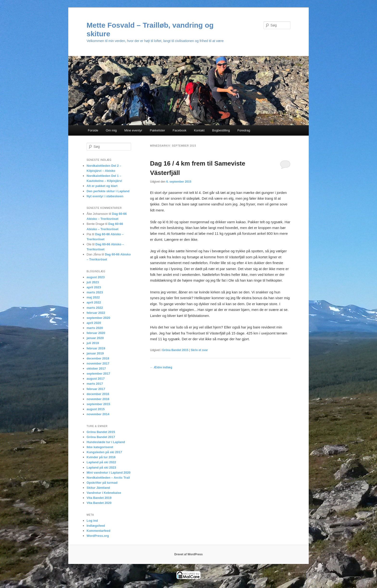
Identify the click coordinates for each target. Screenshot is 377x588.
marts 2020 (95, 328)
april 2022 (94, 302)
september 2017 (98, 374)
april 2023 (94, 287)
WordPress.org (98, 536)
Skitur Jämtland (98, 488)
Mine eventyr (133, 130)
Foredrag (244, 130)
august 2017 (96, 379)
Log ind (92, 521)
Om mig (111, 130)
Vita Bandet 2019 (99, 498)
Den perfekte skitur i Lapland (108, 191)
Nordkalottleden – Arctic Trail (108, 478)
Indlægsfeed (96, 526)
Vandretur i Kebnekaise (104, 493)
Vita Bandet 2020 (99, 503)
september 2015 (98, 404)
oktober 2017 (96, 368)
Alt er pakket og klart (102, 186)
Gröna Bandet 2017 (101, 437)
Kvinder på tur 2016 (101, 457)
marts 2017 (95, 384)
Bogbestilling (221, 130)
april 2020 (94, 323)
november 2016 (98, 399)
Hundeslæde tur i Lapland (106, 442)
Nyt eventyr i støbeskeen (105, 196)
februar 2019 (96, 348)
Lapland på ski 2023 (101, 467)
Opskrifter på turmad (102, 483)
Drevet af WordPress (188, 554)
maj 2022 (93, 297)
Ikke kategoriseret (100, 447)
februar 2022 (96, 313)
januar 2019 (95, 353)
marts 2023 (95, 292)
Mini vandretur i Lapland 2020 (109, 473)
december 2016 (98, 394)
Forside (93, 130)
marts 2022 (95, 308)
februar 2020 (96, 333)
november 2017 (98, 363)
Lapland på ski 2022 (101, 462)
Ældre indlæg (161, 367)
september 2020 (98, 318)
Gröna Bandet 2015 (175, 350)
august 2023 (96, 277)
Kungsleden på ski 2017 (104, 452)
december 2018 (98, 358)
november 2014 (98, 414)
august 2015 (96, 409)
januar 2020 (95, 338)
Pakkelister (157, 130)
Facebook (179, 130)
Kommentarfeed (98, 531)
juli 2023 (93, 282)
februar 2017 (96, 389)
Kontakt (199, 130)
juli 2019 (93, 343)
